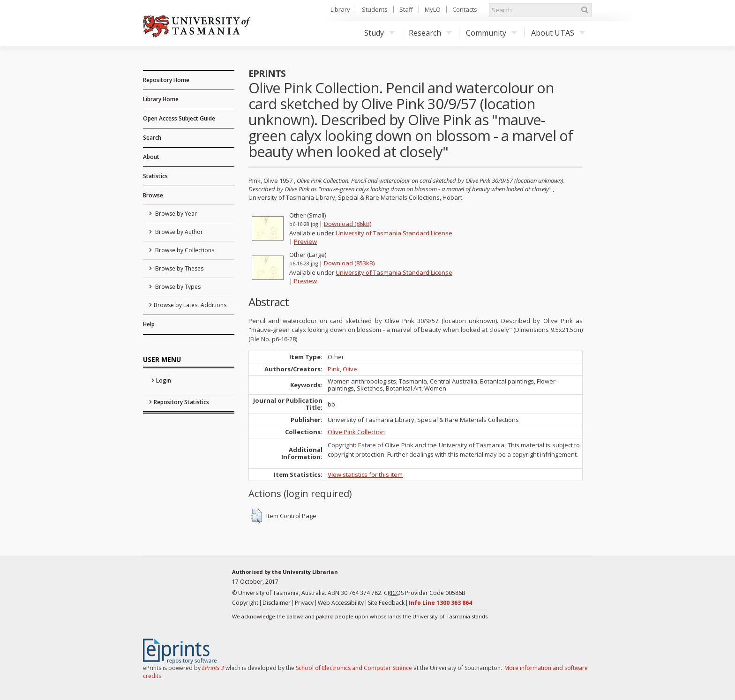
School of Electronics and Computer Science (354, 668)
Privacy (304, 603)
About (151, 157)
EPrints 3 (213, 668)
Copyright (245, 603)
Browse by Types (177, 287)
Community (491, 33)
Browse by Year (175, 214)
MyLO (433, 9)
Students (375, 9)
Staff (406, 9)
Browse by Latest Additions (190, 305)
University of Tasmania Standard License (394, 233)
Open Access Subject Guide (179, 118)
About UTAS (558, 33)
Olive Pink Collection (356, 432)
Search (152, 138)
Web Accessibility (341, 603)
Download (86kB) (348, 224)
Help (149, 324)
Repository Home (166, 80)
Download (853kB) (349, 263)
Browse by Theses (179, 268)
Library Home (161, 99)
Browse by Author (178, 232)
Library (340, 9)
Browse (153, 195)
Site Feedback (386, 603)
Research (430, 33)
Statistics (155, 176)
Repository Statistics (181, 402)
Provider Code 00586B (425, 593)
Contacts (465, 9)
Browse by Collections (184, 250)
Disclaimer (277, 603)
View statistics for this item (365, 474)
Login (164, 380)
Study (379, 33)
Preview (305, 241)
